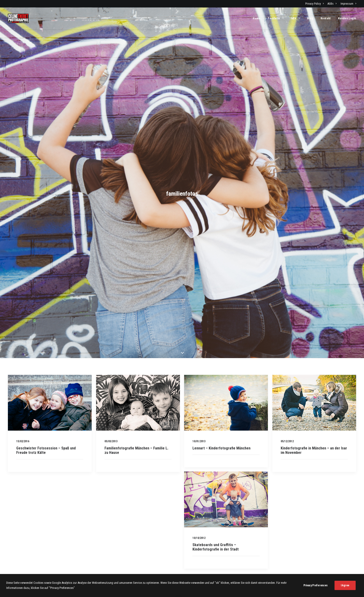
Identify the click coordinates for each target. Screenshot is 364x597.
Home (257, 18)
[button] (50, 401)
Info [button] (295, 18)
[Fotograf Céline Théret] (18, 18)
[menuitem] (315, 4)
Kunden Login (347, 18)
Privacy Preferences (315, 590)
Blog (310, 18)
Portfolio (276, 18)
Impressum (348, 4)
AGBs (332, 4)
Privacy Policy (314, 4)
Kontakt (326, 18)
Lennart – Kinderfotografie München (221, 446)
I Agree (345, 590)
